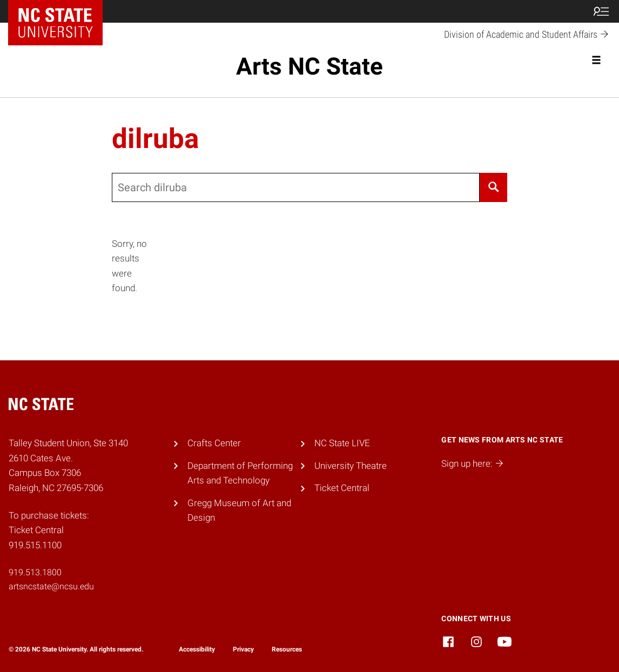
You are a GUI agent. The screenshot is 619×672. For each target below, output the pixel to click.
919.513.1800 (35, 572)
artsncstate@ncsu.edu (51, 586)
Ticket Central (342, 488)
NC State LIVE (342, 443)
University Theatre (351, 466)
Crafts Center (214, 443)
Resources (287, 649)
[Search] (493, 187)
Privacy (243, 649)
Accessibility (197, 649)
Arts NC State (309, 66)
